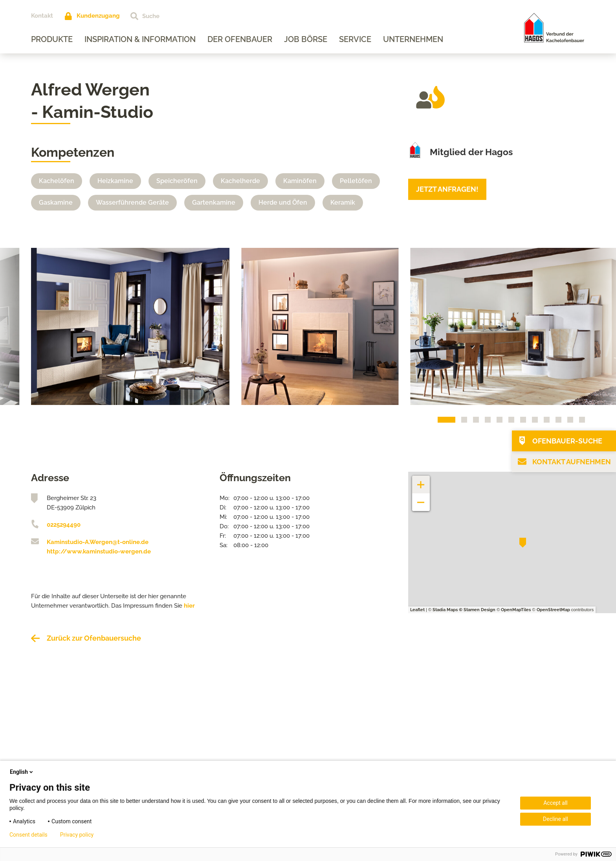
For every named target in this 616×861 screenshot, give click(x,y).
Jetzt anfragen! (447, 189)
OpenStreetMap (553, 610)
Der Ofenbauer (240, 39)
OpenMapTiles (516, 610)
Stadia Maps (445, 610)
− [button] (421, 498)
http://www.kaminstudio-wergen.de (99, 551)
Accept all (555, 803)
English (22, 772)
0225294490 (64, 525)
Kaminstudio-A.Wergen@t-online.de (98, 542)
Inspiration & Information (140, 39)
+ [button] (421, 481)
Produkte (52, 39)
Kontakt (42, 16)
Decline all (555, 819)
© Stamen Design (477, 610)
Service (355, 39)
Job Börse (306, 39)
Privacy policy (77, 835)
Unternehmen (413, 39)
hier (189, 606)
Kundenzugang (98, 16)
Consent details (28, 835)
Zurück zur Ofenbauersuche (94, 638)
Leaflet (417, 610)
